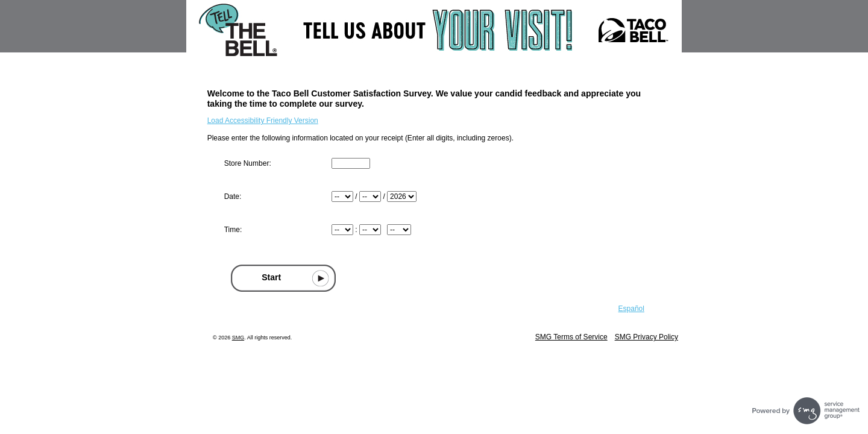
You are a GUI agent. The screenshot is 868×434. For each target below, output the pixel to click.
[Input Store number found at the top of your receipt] (351, 163)
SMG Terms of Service (571, 337)
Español (631, 309)
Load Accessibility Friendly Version (263, 121)
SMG (238, 338)
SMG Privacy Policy (646, 337)
